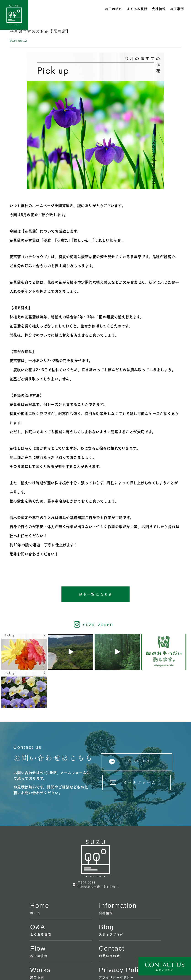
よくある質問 (137, 9)
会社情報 (159, 9)
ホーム (35, 876)
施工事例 (177, 9)
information (118, 868)
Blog (106, 890)
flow (38, 911)
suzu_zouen (98, 625)
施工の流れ (114, 9)
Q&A (38, 890)
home (40, 868)
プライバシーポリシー (116, 940)
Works (40, 932)
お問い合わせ (109, 919)
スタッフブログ (111, 897)
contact (112, 911)
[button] (95, 594)
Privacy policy (122, 932)
